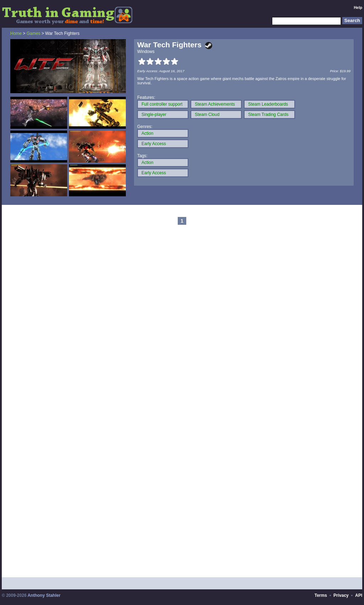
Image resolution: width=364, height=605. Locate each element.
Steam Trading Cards (268, 115)
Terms (321, 595)
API (359, 595)
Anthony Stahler (44, 595)
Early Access (154, 144)
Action (147, 133)
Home (16, 33)
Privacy (341, 595)
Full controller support (162, 104)
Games (34, 33)
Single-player (154, 115)
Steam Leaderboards (268, 104)
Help (358, 7)
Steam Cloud (207, 115)
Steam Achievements (215, 104)
